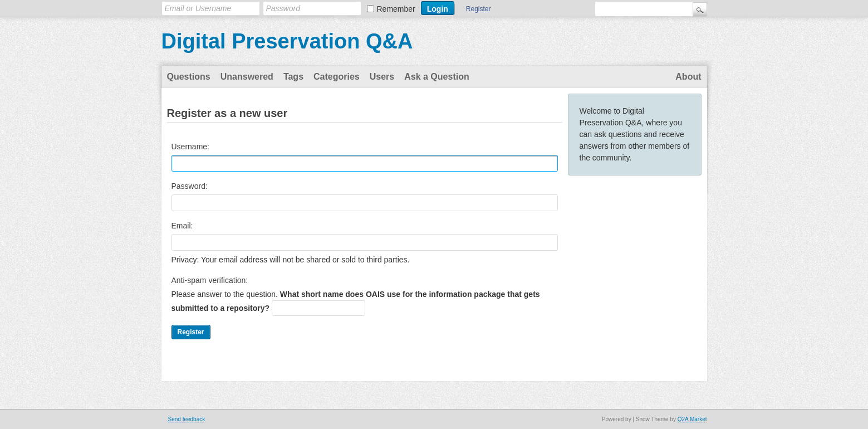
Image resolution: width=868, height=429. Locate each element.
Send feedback (187, 419)
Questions (189, 77)
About (688, 77)
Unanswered (247, 77)
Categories (337, 77)
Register (479, 9)
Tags (293, 77)
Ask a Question (437, 77)
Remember (396, 9)
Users (382, 77)
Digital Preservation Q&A (287, 41)
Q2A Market (692, 419)
